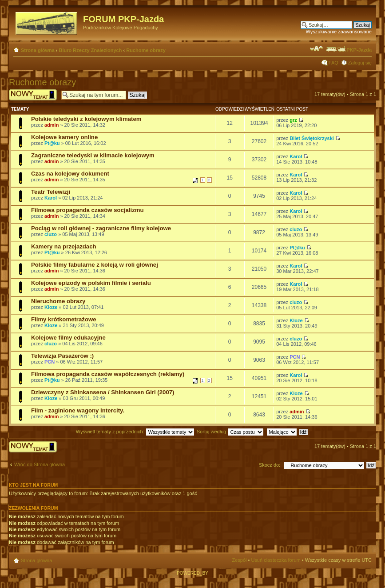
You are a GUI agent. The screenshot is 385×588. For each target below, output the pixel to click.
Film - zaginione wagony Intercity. (78, 410)
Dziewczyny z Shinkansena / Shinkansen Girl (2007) (103, 392)
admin (52, 125)
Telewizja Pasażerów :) (62, 356)
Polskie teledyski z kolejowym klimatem (86, 119)
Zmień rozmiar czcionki (316, 48)
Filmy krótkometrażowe (64, 319)
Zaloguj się (360, 63)
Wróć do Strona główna (40, 464)
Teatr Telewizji (51, 192)
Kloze (51, 307)
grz (293, 120)
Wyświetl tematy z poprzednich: (135, 432)
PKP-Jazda (348, 50)
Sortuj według (230, 432)
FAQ (333, 63)
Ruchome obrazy (146, 50)
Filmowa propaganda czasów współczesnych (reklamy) (108, 374)
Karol (296, 156)
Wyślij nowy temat (33, 95)
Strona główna (38, 50)
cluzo (51, 234)
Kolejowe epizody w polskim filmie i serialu (91, 283)
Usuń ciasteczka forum (276, 560)
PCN (50, 362)
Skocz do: (270, 465)
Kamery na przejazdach (64, 246)
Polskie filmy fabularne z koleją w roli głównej (95, 265)
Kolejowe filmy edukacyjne (68, 338)
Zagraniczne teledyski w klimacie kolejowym (93, 155)
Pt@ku (52, 143)
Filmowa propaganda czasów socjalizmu (87, 210)
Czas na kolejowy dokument (70, 174)
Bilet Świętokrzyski (312, 138)
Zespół (239, 560)
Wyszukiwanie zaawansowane (339, 32)
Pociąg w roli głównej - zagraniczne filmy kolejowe (101, 228)
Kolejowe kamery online (64, 137)
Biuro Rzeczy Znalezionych (91, 50)
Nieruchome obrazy (58, 301)
